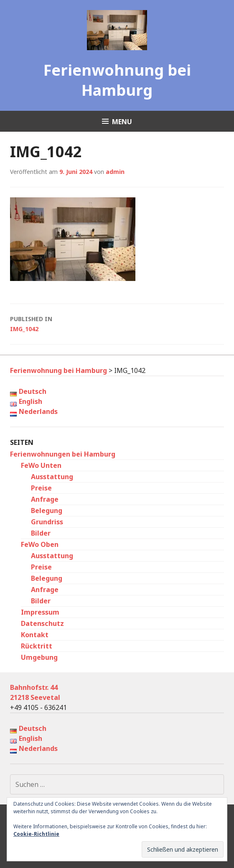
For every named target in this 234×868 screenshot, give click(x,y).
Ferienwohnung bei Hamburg (117, 80)
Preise (41, 488)
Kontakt (35, 635)
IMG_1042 (117, 323)
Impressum (40, 612)
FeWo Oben (40, 544)
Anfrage (45, 499)
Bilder (41, 533)
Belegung (47, 511)
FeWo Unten (41, 465)
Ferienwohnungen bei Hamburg (63, 454)
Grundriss (47, 522)
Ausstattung (52, 477)
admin (115, 172)
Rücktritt (37, 646)
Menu (122, 122)
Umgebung (39, 657)
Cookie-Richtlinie (36, 834)
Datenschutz (42, 623)
